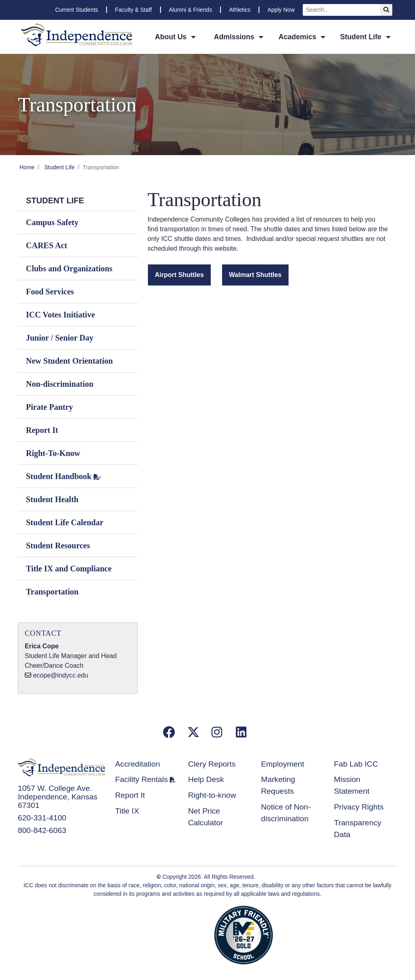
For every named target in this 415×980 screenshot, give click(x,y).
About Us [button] (172, 37)
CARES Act (47, 245)
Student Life (59, 167)
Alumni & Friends (191, 10)
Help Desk (206, 779)
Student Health (52, 499)
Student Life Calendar (65, 522)
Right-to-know (212, 795)
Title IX (127, 811)
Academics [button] (298, 37)
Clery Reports (212, 764)
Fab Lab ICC (356, 764)
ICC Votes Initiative (60, 315)
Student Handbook (59, 476)
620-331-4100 (42, 818)
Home (27, 167)
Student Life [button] (362, 37)
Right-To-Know (53, 453)
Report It (42, 430)
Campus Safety (52, 222)
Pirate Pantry (49, 407)
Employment (283, 764)
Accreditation (138, 764)
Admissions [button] (235, 37)
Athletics (240, 10)
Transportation (52, 592)
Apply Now (281, 10)
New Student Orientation (69, 361)
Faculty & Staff (134, 10)
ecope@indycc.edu (60, 675)
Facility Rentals (141, 779)
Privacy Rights (359, 807)
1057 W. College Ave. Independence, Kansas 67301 (58, 797)
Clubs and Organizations (69, 268)
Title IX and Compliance (69, 569)
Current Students (77, 10)
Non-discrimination (60, 384)
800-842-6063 (42, 830)
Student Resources (58, 545)
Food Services (50, 292)
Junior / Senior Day (60, 338)
